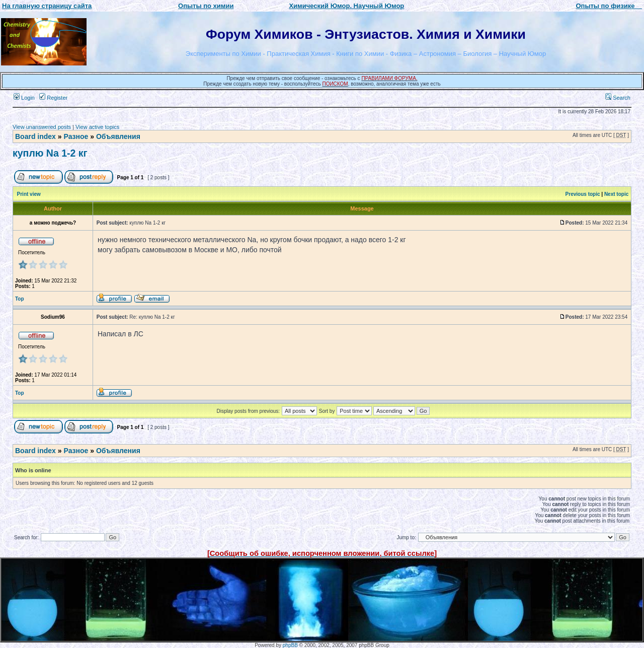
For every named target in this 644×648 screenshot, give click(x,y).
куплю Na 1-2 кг (50, 153)
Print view (29, 194)
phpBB (290, 645)
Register (53, 98)
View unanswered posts (42, 127)
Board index (35, 136)
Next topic (616, 194)
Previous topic (583, 194)
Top (20, 299)
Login (24, 98)
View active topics (97, 127)
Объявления (118, 136)
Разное (76, 136)
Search (618, 98)
